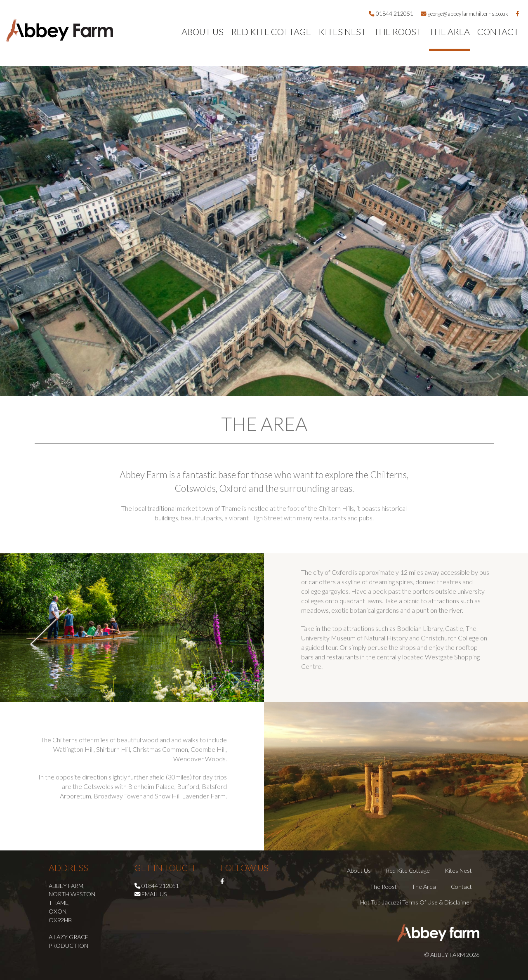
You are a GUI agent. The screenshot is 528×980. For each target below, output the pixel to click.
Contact (498, 32)
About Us (203, 32)
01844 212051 (391, 14)
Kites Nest (342, 32)
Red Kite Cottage (271, 32)
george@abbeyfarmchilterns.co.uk (464, 14)
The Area (449, 32)
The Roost (398, 32)
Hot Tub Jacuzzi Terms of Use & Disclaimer (416, 902)
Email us (154, 894)
